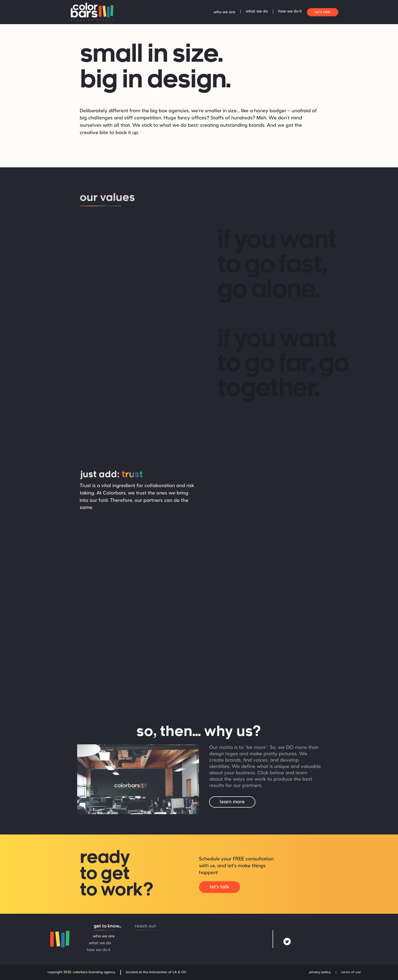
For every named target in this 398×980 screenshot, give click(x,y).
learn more (232, 802)
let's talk (323, 12)
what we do (257, 11)
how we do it (290, 11)
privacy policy (320, 972)
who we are (224, 12)
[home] (91, 12)
